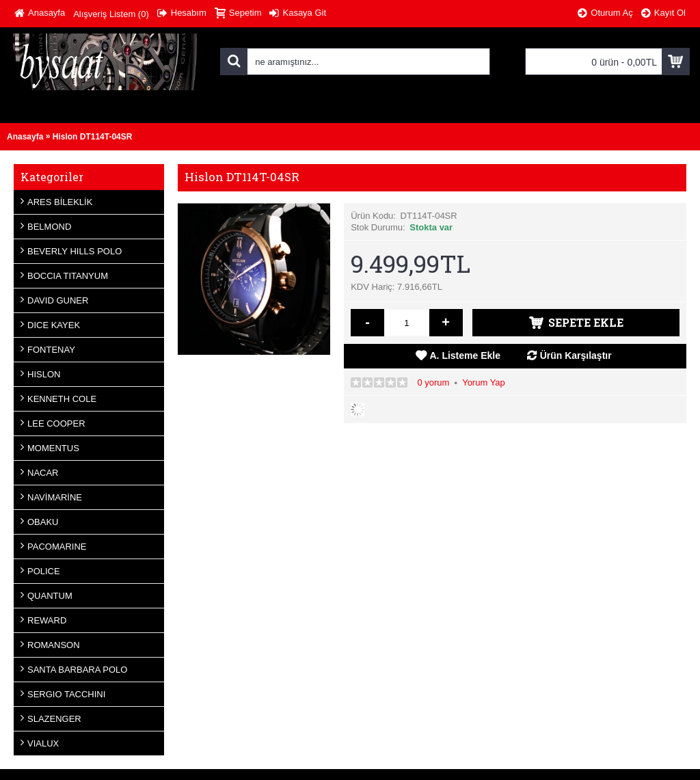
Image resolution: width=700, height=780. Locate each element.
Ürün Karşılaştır (576, 355)
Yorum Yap (484, 382)
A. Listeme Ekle (466, 355)
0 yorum (433, 382)
